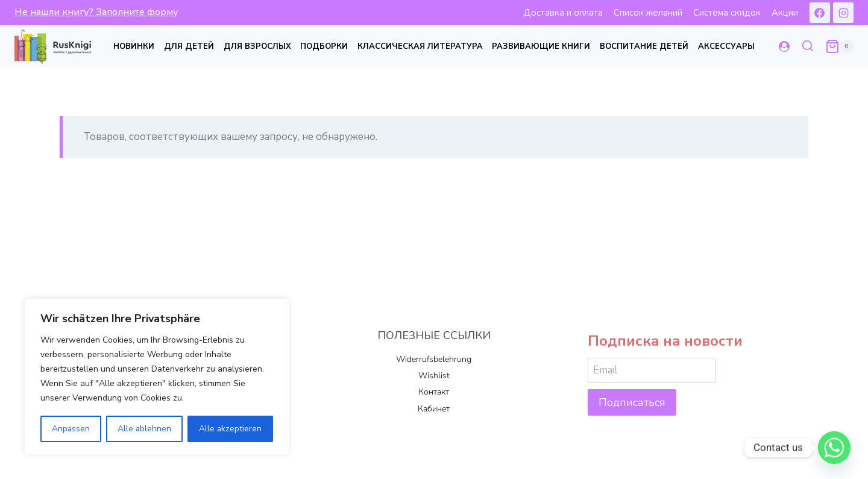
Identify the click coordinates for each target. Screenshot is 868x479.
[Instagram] (843, 13)
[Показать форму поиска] (808, 46)
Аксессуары (726, 46)
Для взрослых (257, 46)
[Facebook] (820, 13)
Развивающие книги (541, 46)
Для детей (189, 46)
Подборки (324, 46)
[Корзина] (839, 46)
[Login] (784, 46)
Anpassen (71, 429)
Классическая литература (420, 46)
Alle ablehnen (145, 429)
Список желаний (648, 13)
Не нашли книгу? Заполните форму (96, 12)
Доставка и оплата (563, 13)
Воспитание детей (644, 46)
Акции (785, 13)
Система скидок (727, 13)
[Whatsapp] (834, 448)
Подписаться (632, 402)
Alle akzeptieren (231, 429)
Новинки (134, 46)
